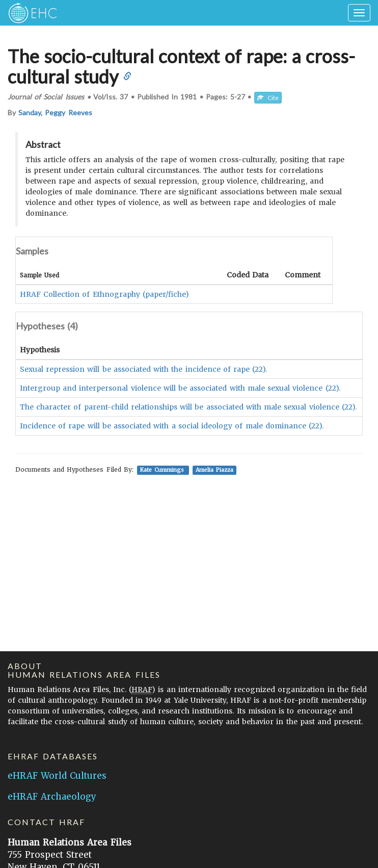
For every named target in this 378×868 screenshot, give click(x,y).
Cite (268, 98)
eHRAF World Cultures (57, 776)
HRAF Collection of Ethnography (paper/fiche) (104, 294)
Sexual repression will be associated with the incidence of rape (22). (143, 369)
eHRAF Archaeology (52, 797)
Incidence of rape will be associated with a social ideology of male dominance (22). (172, 426)
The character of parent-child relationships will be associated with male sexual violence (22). (188, 407)
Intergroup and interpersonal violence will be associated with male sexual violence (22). (180, 388)
